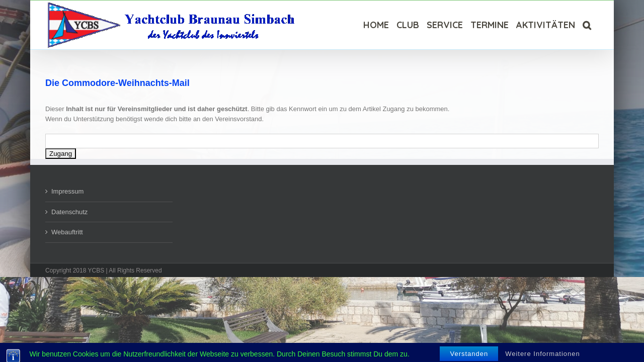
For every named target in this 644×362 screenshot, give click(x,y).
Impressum (67, 191)
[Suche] (594, 25)
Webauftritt (67, 232)
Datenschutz (69, 212)
